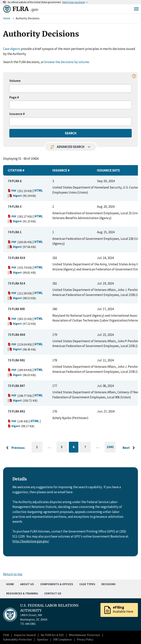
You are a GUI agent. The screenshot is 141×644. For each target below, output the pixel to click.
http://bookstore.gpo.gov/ (31, 541)
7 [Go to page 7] (88, 448)
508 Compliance (62, 639)
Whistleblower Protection (84, 635)
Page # (14, 97)
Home (7, 18)
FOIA (6, 635)
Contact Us (53, 593)
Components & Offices (57, 584)
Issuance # (17, 114)
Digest (16, 196)
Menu (136, 9)
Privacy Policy (85, 639)
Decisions (109, 584)
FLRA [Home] (25, 9)
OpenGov (42, 639)
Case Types (87, 584)
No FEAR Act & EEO (52, 635)
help (134, 76)
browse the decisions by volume (67, 62)
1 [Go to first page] (39, 449)
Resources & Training (22, 593)
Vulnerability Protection (17, 639)
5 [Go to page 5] (64, 448)
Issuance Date (108, 170)
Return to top (13, 574)
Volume (15, 81)
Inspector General (25, 635)
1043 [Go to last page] (111, 449)
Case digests (12, 49)
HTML (39, 190)
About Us (27, 584)
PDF (12, 191)
